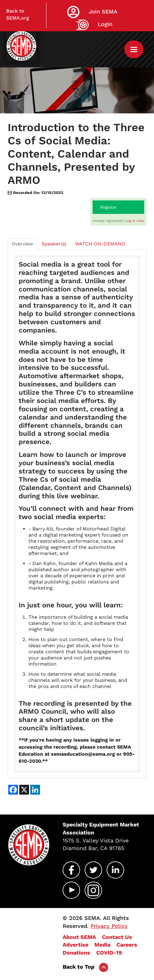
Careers (127, 945)
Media (102, 945)
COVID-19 (109, 953)
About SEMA (79, 937)
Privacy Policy (109, 926)
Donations (76, 953)
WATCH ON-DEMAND (100, 244)
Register (109, 207)
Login (105, 24)
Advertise (75, 945)
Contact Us (117, 937)
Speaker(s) (54, 244)
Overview (22, 244)
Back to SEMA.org (18, 14)
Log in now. (135, 221)
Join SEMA (103, 11)
